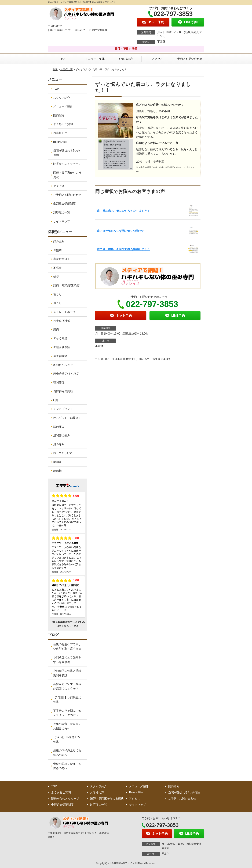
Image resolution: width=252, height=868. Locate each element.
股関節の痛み (62, 435)
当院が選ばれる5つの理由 (67, 153)
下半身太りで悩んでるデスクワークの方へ (67, 713)
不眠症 (57, 268)
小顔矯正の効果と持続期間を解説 (67, 673)
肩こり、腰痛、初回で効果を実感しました (123, 249)
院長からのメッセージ (67, 164)
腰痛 (56, 330)
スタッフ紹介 (62, 98)
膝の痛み (59, 427)
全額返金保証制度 (64, 204)
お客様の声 (126, 59)
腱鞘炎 (57, 462)
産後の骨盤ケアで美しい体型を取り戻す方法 (67, 647)
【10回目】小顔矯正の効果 (67, 700)
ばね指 (57, 471)
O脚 (56, 400)
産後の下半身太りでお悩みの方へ (67, 753)
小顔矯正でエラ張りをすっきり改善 (67, 660)
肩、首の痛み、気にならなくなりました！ (123, 211)
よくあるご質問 (63, 124)
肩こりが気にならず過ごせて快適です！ (122, 231)
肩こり (57, 303)
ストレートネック (64, 312)
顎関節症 (59, 383)
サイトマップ (62, 221)
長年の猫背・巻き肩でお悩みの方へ (67, 726)
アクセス (157, 59)
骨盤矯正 (59, 250)
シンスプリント (63, 409)
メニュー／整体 (95, 59)
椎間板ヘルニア (63, 365)
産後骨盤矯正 (62, 259)
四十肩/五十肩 (62, 321)
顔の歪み (59, 241)
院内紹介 (59, 115)
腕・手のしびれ (63, 453)
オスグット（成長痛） (67, 418)
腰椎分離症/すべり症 (66, 374)
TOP (64, 59)
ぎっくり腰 (60, 338)
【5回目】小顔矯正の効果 (67, 739)
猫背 (56, 277)
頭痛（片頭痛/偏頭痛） (68, 285)
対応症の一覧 (62, 212)
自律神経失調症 (63, 391)
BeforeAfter (60, 142)
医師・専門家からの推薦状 (67, 175)
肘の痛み (59, 444)
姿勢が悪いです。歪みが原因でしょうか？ (67, 686)
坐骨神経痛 (60, 356)
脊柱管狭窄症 (62, 347)
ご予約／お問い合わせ (188, 59)
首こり (57, 294)
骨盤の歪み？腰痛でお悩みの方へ (67, 766)
